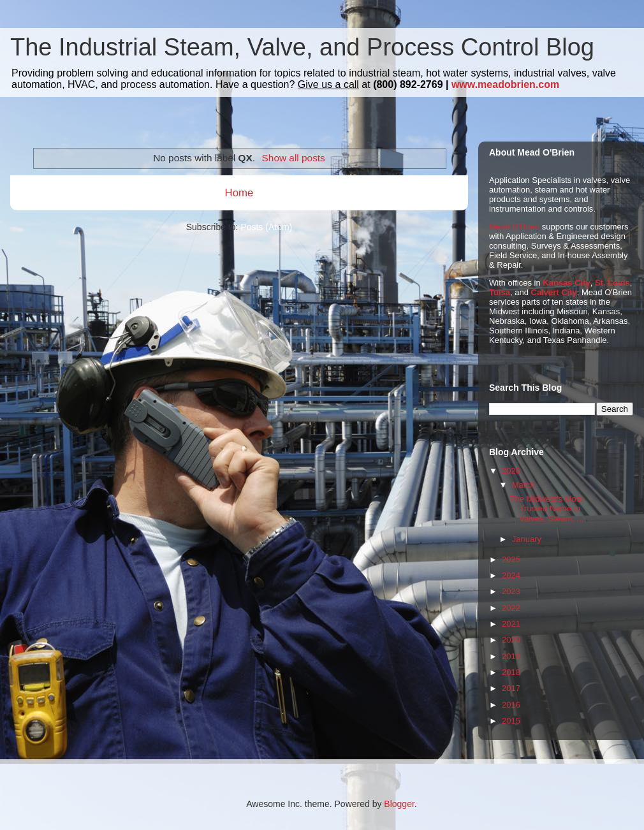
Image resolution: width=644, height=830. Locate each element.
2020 (511, 640)
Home (239, 193)
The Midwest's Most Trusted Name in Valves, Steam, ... (546, 509)
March (523, 485)
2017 (511, 688)
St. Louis (612, 283)
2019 (511, 656)
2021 (511, 624)
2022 (511, 608)
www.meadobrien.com (505, 84)
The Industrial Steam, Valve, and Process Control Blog (302, 47)
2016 (511, 705)
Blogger (399, 804)
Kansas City (566, 283)
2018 (511, 672)
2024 (511, 575)
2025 (511, 559)
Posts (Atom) (266, 227)
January (527, 539)
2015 (511, 721)
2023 (511, 591)
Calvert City (554, 292)
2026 (511, 471)
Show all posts (294, 158)
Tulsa (500, 292)
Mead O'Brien (514, 227)
